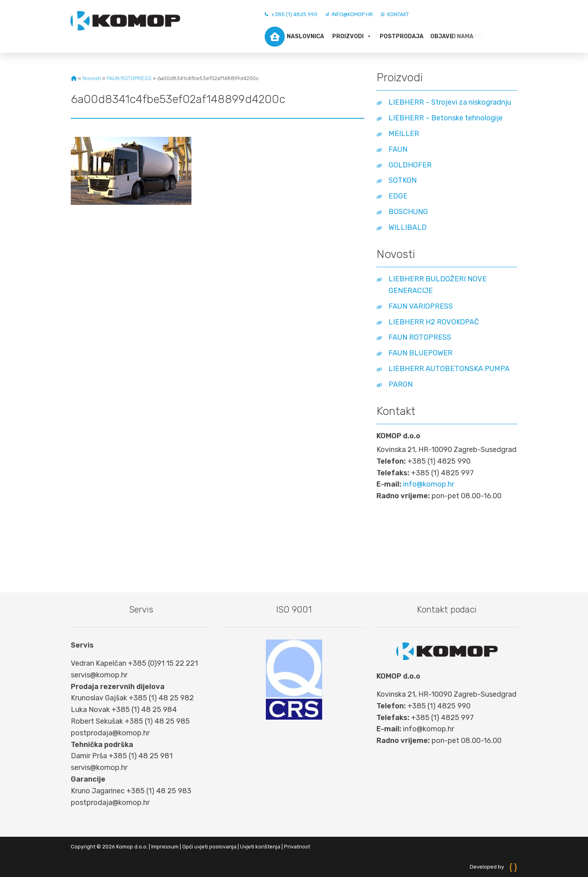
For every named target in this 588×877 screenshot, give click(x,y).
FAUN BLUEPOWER (420, 353)
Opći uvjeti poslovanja (209, 847)
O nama (442, 36)
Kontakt (395, 14)
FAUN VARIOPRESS (421, 306)
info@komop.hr (349, 14)
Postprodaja (401, 36)
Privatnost (297, 847)
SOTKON (403, 180)
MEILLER (404, 134)
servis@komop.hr (99, 675)
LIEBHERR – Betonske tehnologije (446, 118)
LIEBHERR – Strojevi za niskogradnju (450, 102)
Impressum (165, 847)
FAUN (398, 149)
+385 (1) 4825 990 (291, 14)
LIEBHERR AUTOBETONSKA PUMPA (449, 369)
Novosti (92, 78)
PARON (401, 384)
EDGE (398, 196)
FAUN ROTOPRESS (129, 78)
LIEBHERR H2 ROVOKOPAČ (434, 322)
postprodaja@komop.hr (110, 733)
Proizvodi (352, 37)
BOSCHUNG (408, 212)
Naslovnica (294, 37)
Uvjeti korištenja (260, 847)
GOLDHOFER (410, 165)
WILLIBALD (408, 227)
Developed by (493, 867)
